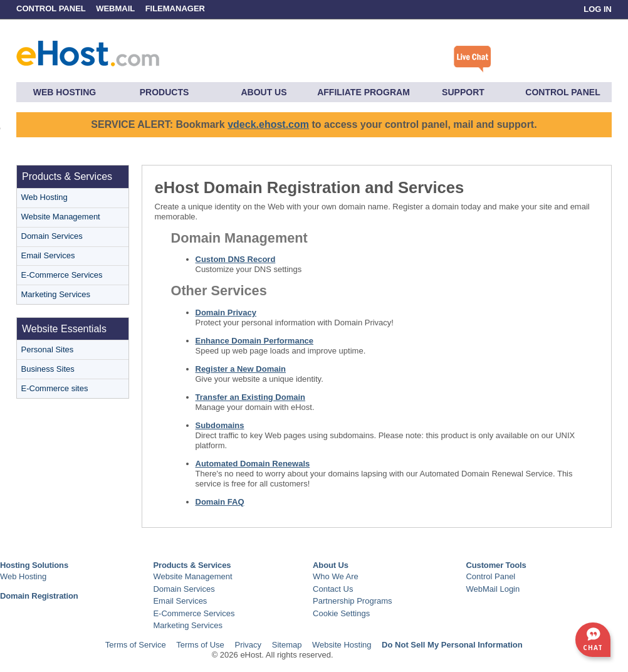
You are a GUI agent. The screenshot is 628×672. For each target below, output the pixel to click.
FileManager (175, 8)
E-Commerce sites (55, 388)
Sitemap (287, 645)
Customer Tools (496, 565)
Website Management (61, 217)
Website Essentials (64, 329)
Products (165, 92)
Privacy (248, 645)
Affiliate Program (364, 92)
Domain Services (52, 236)
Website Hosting (342, 645)
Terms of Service (136, 645)
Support (463, 92)
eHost (88, 51)
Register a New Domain (241, 369)
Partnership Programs (352, 601)
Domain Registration (39, 596)
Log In (598, 9)
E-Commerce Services (62, 275)
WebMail (115, 8)
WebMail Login (493, 589)
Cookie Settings (341, 613)
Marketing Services (56, 294)
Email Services (48, 255)
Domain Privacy (226, 312)
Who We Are (336, 576)
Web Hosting (65, 92)
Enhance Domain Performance (255, 341)
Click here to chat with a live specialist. (473, 59)
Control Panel (52, 8)
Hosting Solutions (34, 565)
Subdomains (220, 425)
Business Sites (48, 369)
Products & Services (67, 176)
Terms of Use (200, 645)
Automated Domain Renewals (253, 464)
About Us (264, 92)
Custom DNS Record (236, 259)
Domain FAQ (220, 502)
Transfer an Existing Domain (251, 397)
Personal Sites (48, 349)
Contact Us (333, 589)
